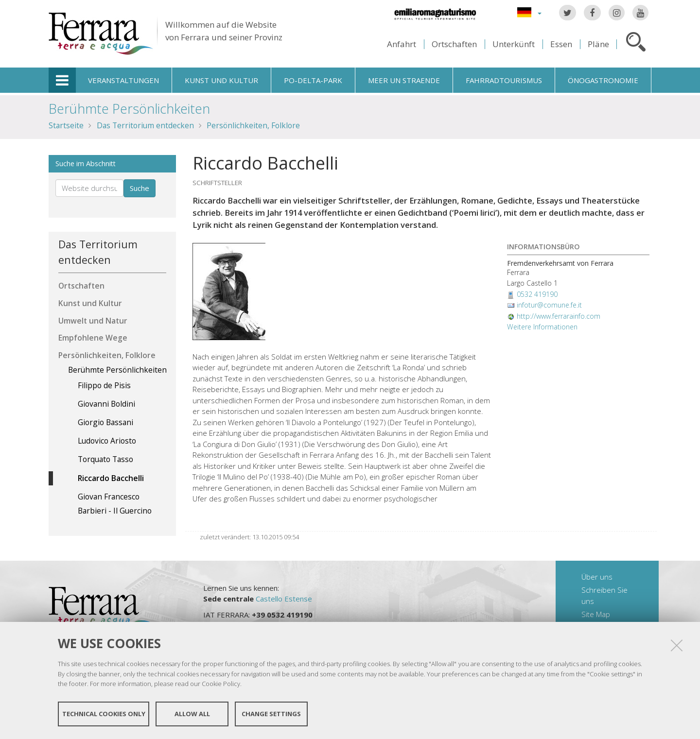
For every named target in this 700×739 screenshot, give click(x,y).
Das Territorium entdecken (145, 125)
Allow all (192, 714)
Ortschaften (454, 44)
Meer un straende (404, 80)
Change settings (271, 714)
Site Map (596, 614)
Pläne (598, 44)
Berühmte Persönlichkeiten (129, 109)
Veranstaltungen (123, 80)
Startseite (66, 125)
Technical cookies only (104, 714)
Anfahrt (402, 44)
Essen (561, 44)
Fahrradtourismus (504, 80)
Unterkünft (514, 44)
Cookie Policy (221, 684)
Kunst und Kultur (221, 80)
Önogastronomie (603, 80)
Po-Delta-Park (313, 80)
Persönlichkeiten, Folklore (253, 125)
